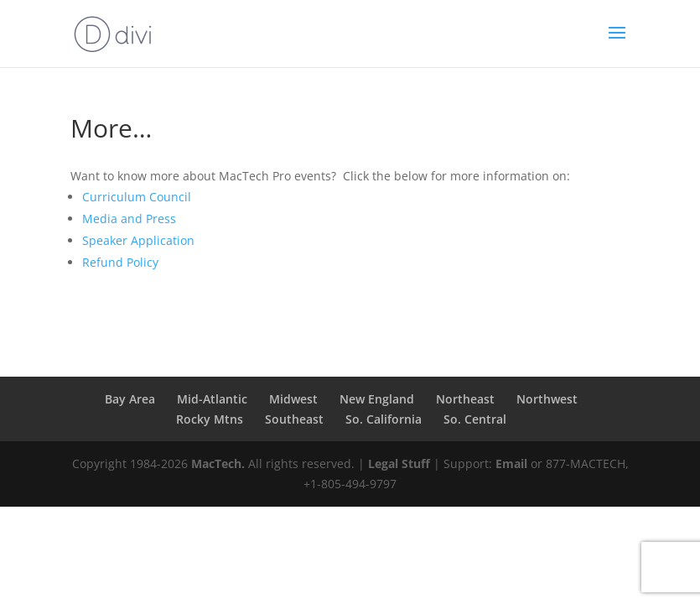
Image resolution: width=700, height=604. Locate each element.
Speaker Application (138, 240)
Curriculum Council (137, 197)
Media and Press (129, 219)
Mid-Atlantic (212, 399)
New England (377, 399)
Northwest (547, 399)
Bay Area (130, 399)
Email (511, 463)
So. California (384, 419)
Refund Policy (120, 262)
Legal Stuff (399, 463)
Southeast (294, 419)
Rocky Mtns (210, 419)
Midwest (293, 399)
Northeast (465, 399)
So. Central (475, 419)
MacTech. (218, 463)
